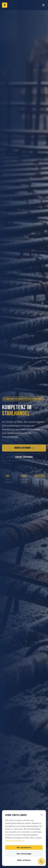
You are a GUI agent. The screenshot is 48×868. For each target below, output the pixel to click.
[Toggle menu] (43, 5)
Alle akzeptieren (24, 847)
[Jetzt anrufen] (41, 861)
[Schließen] (41, 815)
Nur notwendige (24, 854)
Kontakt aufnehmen (24, 458)
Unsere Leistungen (24, 449)
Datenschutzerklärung (15, 841)
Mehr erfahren (24, 860)
